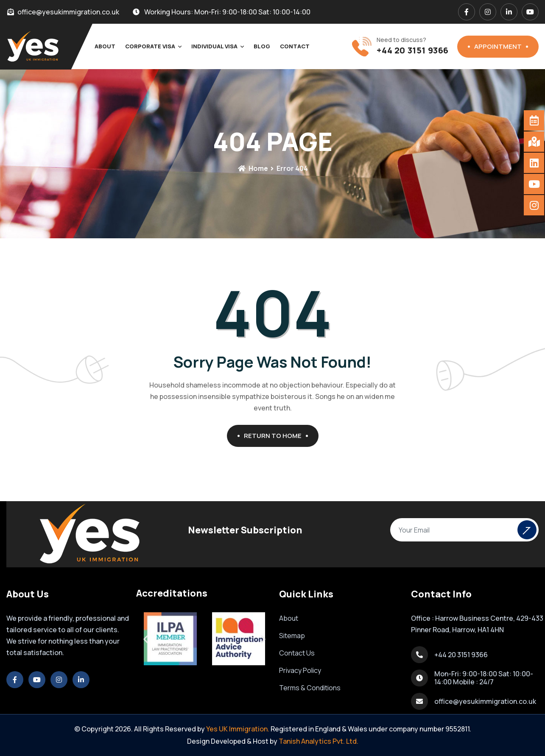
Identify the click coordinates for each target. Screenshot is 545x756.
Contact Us (297, 653)
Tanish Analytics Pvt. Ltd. (319, 741)
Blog (262, 46)
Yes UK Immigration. (238, 729)
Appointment (501, 46)
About (105, 46)
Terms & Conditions (310, 688)
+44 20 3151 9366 (413, 50)
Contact (295, 46)
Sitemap (292, 636)
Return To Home (276, 436)
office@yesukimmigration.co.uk (485, 701)
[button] (146, 639)
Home (253, 168)
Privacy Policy (300, 670)
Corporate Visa (150, 46)
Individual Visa (214, 46)
